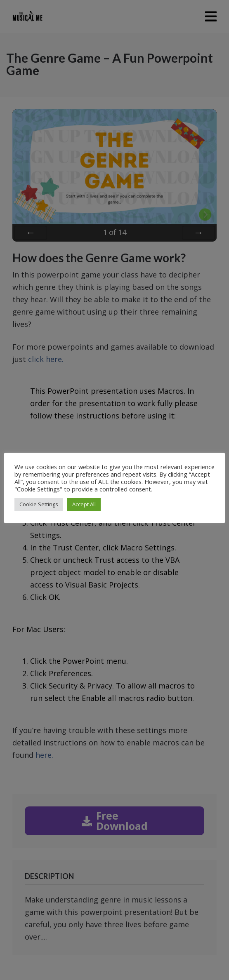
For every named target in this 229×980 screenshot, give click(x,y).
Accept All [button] (84, 504)
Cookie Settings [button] (39, 504)
